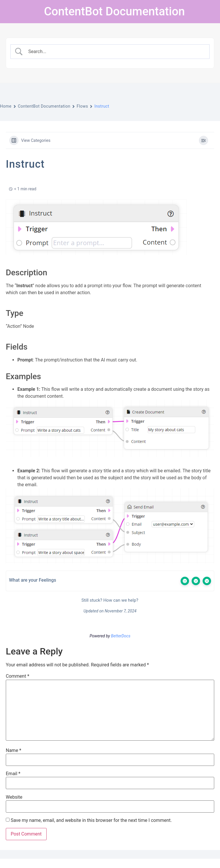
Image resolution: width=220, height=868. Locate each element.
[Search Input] (115, 52)
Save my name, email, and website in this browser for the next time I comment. (91, 820)
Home (6, 106)
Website (14, 797)
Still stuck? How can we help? (109, 600)
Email (13, 774)
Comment (18, 676)
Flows (82, 106)
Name (14, 751)
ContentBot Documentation (114, 11)
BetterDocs (121, 636)
